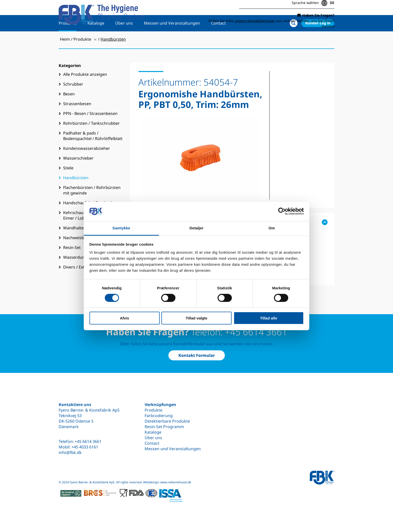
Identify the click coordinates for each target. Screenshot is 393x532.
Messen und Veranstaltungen (172, 39)
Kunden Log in (318, 39)
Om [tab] (272, 228)
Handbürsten (76, 194)
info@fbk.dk (70, 452)
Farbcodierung (159, 416)
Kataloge (96, 39)
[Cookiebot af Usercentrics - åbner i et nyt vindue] (282, 211)
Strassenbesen (77, 120)
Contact (218, 39)
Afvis (124, 318)
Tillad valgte (197, 318)
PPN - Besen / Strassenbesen (90, 130)
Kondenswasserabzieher (87, 165)
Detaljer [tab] (197, 228)
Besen (69, 110)
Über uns (124, 39)
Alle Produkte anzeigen (85, 91)
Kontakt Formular (197, 355)
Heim (65, 55)
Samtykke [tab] (121, 228)
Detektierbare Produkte (167, 421)
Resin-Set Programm (164, 427)
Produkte (68, 39)
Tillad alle (268, 318)
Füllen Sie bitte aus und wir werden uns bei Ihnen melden (271, 22)
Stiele (68, 184)
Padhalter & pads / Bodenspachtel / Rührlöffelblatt (93, 152)
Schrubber (73, 100)
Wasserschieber (78, 174)
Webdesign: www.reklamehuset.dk (167, 482)
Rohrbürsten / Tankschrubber (91, 140)
